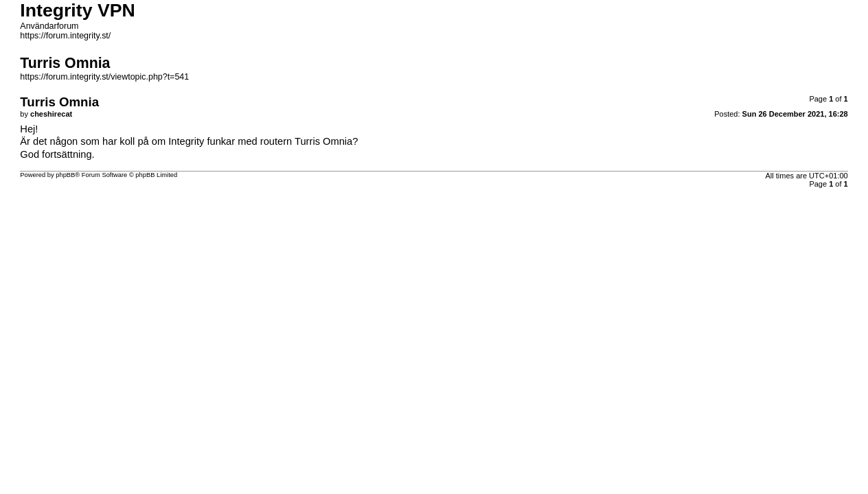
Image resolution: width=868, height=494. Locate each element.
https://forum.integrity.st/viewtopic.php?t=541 (104, 77)
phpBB (65, 175)
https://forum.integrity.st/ (65, 36)
